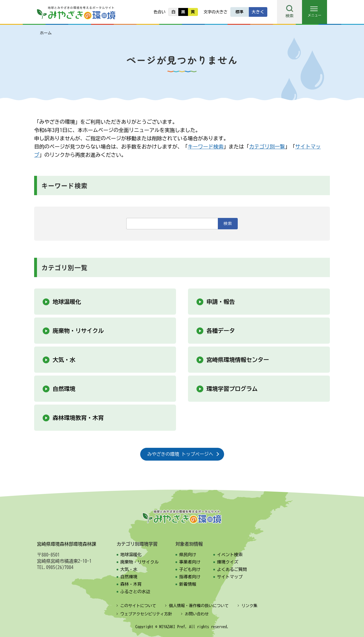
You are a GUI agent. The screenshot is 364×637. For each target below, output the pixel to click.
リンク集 (249, 606)
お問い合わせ (197, 614)
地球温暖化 (67, 302)
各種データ (221, 331)
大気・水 (64, 360)
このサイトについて (138, 606)
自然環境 (64, 389)
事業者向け (190, 562)
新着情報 (188, 584)
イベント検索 (230, 555)
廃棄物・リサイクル (78, 331)
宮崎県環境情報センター (238, 360)
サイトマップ (230, 577)
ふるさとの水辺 (135, 592)
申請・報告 (221, 302)
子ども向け (190, 569)
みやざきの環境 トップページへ (180, 454)
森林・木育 (131, 584)
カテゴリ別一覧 (267, 147)
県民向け (188, 555)
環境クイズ (228, 562)
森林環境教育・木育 (78, 418)
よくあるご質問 (232, 569)
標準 (240, 12)
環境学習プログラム (232, 389)
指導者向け (190, 577)
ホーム (46, 33)
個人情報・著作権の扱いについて (199, 606)
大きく (258, 12)
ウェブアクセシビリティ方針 (146, 614)
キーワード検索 (206, 147)
